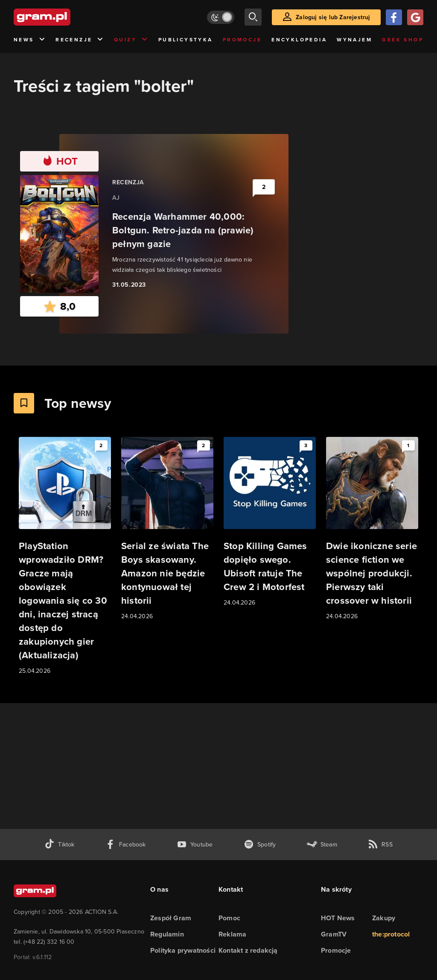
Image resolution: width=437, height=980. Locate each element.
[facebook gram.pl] (126, 845)
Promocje (242, 40)
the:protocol (391, 934)
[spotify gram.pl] (260, 845)
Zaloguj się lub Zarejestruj (333, 17)
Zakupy (384, 918)
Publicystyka (186, 40)
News (30, 40)
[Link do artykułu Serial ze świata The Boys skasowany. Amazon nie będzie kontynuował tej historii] (167, 529)
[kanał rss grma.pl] (380, 845)
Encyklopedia (299, 40)
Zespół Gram (171, 918)
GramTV (334, 934)
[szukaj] (253, 17)
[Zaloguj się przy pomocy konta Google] (415, 17)
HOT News (338, 918)
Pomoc (229, 918)
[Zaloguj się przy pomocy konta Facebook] (394, 17)
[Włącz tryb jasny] (221, 17)
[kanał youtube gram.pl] (195, 845)
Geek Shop (403, 40)
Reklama (232, 934)
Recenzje (80, 40)
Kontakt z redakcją (248, 950)
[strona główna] (63, 17)
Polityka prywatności (183, 950)
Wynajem (354, 40)
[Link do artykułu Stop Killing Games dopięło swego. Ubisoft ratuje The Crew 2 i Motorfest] (270, 522)
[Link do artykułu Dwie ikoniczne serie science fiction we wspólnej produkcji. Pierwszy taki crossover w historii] (372, 529)
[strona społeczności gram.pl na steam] (322, 845)
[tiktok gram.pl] (59, 845)
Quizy (131, 40)
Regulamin (167, 934)
